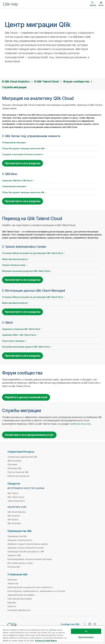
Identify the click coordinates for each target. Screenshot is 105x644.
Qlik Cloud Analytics (17, 512)
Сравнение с (19, 335)
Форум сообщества (76, 81)
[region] (52, 635)
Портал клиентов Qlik (18, 472)
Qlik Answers (14, 516)
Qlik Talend (13, 493)
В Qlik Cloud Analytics (16, 81)
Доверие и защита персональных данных (28, 544)
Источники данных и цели (20, 563)
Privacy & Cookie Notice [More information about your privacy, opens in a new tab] (46, 640)
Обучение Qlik (14, 468)
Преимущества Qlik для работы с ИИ (26, 552)
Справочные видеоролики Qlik (22, 457)
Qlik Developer (14, 461)
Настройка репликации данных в (26, 347)
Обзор (23, 149)
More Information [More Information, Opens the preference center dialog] (86, 637)
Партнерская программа (20, 599)
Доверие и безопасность (20, 540)
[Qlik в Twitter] (85, 624)
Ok (86, 631)
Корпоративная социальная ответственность (30, 587)
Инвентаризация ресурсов (15, 259)
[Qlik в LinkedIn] (90, 624)
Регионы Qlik (14, 567)
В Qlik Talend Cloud (46, 81)
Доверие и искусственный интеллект (26, 548)
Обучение (12, 464)
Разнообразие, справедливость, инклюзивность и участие (36, 591)
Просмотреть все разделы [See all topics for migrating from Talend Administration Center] (22, 280)
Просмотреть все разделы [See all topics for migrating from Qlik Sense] (22, 163)
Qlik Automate (14, 523)
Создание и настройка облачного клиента (22, 154)
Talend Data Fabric (16, 501)
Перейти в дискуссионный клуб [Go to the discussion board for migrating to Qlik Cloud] (26, 397)
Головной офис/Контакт (19, 610)
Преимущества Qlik (17, 536)
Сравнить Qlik (14, 555)
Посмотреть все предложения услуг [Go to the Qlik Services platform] (29, 435)
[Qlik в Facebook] (95, 624)
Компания (12, 580)
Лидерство (13, 583)
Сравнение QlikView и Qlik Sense (17, 181)
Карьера (12, 603)
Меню (101, 5)
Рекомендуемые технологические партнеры (30, 559)
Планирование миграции (14, 143)
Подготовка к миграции (13, 341)
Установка (32, 253)
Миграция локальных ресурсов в (26, 271)
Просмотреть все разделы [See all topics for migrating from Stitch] (22, 356)
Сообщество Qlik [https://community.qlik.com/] (70, 624)
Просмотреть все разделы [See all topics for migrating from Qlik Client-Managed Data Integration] (22, 312)
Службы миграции (14, 87)
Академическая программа (21, 595)
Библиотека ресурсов (18, 476)
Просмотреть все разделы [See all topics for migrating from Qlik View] (22, 201)
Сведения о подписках (21, 329)
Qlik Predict (13, 520)
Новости (12, 606)
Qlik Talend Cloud (16, 497)
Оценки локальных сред (14, 265)
